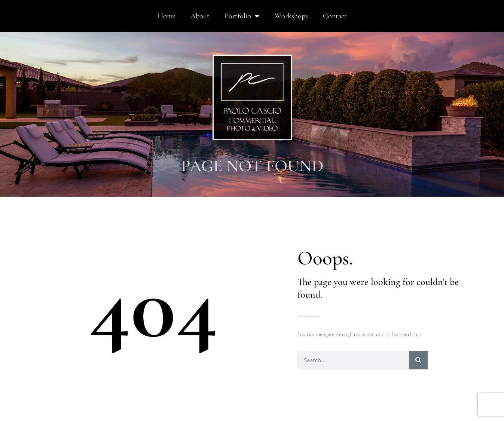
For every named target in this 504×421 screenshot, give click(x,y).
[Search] (418, 360)
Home (167, 16)
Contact (335, 16)
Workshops (291, 16)
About (200, 16)
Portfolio (242, 16)
